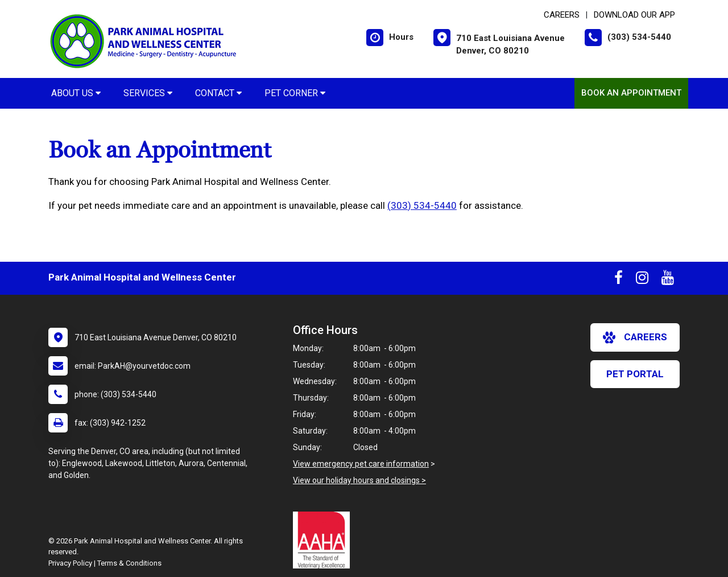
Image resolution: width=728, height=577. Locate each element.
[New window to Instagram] (642, 280)
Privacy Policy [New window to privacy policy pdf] (70, 563)
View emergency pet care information (361, 464)
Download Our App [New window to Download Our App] (634, 15)
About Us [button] (76, 93)
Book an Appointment (631, 93)
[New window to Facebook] (619, 280)
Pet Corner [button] (295, 93)
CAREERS (562, 15)
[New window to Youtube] (668, 280)
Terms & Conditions (129, 563)
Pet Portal (635, 374)
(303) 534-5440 (422, 205)
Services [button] (148, 93)
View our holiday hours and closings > (359, 480)
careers (635, 337)
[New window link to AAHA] (324, 540)
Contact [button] (218, 93)
